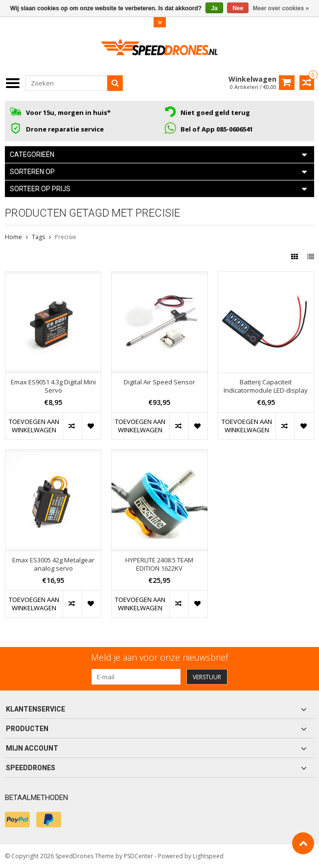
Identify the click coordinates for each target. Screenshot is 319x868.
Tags (38, 237)
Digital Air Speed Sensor (159, 382)
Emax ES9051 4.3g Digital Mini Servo (53, 386)
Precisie (66, 237)
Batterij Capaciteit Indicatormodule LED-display (266, 386)
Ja (214, 8)
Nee (238, 8)
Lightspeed (208, 856)
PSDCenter (138, 856)
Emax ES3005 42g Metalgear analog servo (53, 564)
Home (13, 237)
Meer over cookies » (281, 8)
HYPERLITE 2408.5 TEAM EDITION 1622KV (159, 564)
